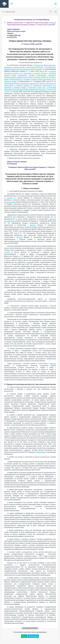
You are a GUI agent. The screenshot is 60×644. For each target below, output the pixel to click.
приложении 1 (41, 452)
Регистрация (33, 636)
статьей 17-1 (12, 198)
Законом (53, 219)
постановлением (10, 202)
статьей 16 (8, 252)
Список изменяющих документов (30, 62)
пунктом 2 (53, 23)
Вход (24, 636)
